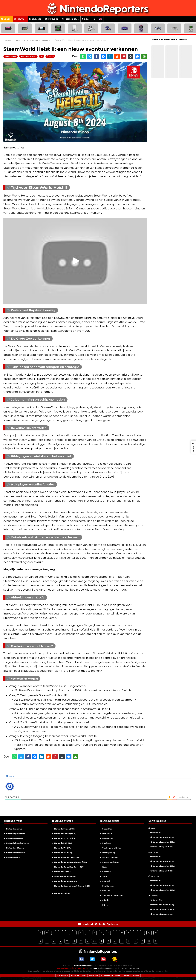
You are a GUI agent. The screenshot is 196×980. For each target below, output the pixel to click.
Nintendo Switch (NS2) (65, 829)
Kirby (105, 867)
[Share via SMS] (137, 57)
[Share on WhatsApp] (83, 57)
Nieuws (19, 19)
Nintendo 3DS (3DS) (63, 843)
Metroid (106, 881)
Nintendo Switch (28, 56)
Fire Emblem (108, 886)
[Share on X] (90, 57)
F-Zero (105, 905)
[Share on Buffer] (131, 57)
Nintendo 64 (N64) (63, 872)
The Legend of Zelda (112, 848)
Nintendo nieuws (14, 829)
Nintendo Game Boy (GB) (66, 881)
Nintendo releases (14, 838)
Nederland (75, 975)
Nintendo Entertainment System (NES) (72, 886)
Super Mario (108, 829)
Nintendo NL (156, 832)
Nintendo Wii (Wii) (63, 848)
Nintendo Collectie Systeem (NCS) (72, 968)
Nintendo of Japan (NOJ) (161, 847)
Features (52, 19)
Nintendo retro (13, 857)
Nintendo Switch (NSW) (65, 834)
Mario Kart (107, 834)
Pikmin (106, 900)
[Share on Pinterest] (124, 57)
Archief (127, 975)
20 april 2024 (11, 56)
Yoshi (105, 876)
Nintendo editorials (15, 848)
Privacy (119, 975)
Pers (84, 975)
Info (85, 19)
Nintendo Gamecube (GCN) (67, 857)
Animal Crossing (110, 857)
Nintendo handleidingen (17, 843)
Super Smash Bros (111, 862)
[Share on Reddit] (117, 57)
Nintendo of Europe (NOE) (162, 837)
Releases (35, 19)
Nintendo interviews (16, 853)
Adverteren (94, 975)
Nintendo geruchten (16, 834)
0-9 (95, 941)
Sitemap (136, 975)
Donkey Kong (109, 853)
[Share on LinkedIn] (110, 57)
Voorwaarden (107, 975)
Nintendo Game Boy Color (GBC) (69, 867)
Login (5, 19)
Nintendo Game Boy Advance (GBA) (71, 862)
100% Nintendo (62, 975)
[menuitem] (101, 19)
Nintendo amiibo (62, 893)
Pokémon (107, 843)
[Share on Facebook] (97, 57)
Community (70, 19)
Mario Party (108, 838)
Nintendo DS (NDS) (63, 853)
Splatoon (107, 872)
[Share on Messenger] (103, 57)
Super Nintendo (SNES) (65, 876)
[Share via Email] (144, 57)
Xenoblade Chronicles (112, 895)
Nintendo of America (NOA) (163, 842)
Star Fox (106, 891)
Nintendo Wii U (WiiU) (65, 838)
